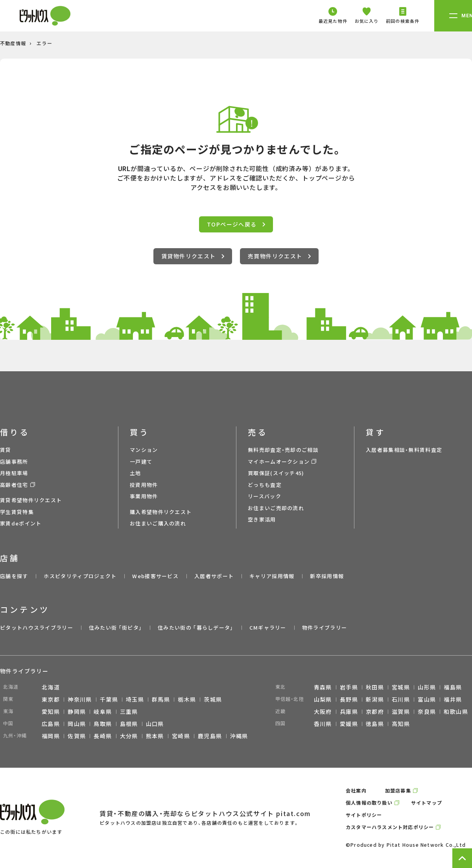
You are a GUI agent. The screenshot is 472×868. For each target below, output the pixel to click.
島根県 (129, 724)
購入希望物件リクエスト (161, 512)
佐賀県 (77, 736)
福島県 (453, 687)
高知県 (401, 724)
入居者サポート (214, 576)
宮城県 (401, 687)
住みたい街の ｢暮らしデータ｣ (196, 628)
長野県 (349, 699)
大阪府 (323, 711)
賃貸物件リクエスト (193, 256)
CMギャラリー (268, 628)
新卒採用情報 (327, 576)
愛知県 (51, 711)
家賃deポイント (21, 523)
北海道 (51, 687)
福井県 (453, 699)
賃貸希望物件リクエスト (31, 500)
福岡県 (51, 736)
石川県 (401, 699)
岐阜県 (103, 711)
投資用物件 (144, 485)
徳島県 (375, 724)
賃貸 (6, 450)
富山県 (427, 699)
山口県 (155, 724)
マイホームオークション (279, 462)
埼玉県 (135, 699)
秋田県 (375, 687)
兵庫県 (349, 711)
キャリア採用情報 (272, 576)
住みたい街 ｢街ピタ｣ (115, 628)
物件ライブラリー (324, 628)
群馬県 (161, 699)
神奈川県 (80, 699)
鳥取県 (103, 724)
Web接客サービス (155, 576)
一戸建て (141, 462)
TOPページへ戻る (236, 224)
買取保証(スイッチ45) (276, 473)
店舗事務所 (14, 462)
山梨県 (323, 699)
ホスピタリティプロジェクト (80, 576)
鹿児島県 (210, 736)
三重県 (129, 711)
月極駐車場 (14, 473)
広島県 (51, 724)
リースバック (265, 496)
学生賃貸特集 (17, 512)
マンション (144, 450)
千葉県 (109, 699)
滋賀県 (401, 711)
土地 (136, 473)
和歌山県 (456, 711)
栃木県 (187, 699)
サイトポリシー (364, 815)
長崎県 (103, 736)
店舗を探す (14, 576)
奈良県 (427, 711)
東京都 (51, 699)
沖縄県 (239, 736)
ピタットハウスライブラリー (37, 628)
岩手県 (349, 687)
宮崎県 (181, 736)
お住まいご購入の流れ (158, 523)
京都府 (375, 711)
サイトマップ (427, 803)
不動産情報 (13, 43)
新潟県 (375, 699)
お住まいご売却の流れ (276, 508)
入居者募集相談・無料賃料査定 (404, 450)
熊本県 (155, 736)
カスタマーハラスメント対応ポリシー (390, 827)
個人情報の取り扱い (369, 803)
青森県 (323, 687)
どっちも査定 (265, 485)
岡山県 (77, 724)
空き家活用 (262, 519)
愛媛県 (349, 724)
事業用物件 (144, 496)
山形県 (427, 687)
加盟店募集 (398, 790)
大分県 (129, 736)
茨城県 (213, 699)
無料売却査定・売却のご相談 (283, 450)
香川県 (323, 724)
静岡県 (77, 711)
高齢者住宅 (14, 485)
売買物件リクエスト (279, 256)
